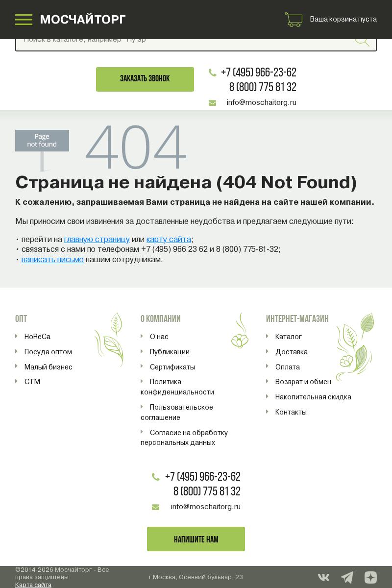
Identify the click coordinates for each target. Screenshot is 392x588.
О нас (159, 337)
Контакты (291, 412)
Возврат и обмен (303, 382)
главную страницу (97, 239)
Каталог (289, 337)
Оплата (288, 367)
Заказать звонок (145, 79)
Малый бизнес (49, 367)
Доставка (292, 352)
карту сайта (169, 239)
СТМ (32, 382)
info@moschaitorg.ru (262, 102)
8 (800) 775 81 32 (263, 88)
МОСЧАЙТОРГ (83, 19)
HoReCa (37, 337)
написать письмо (53, 259)
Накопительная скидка (313, 397)
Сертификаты (172, 367)
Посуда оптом (48, 352)
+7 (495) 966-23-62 (259, 73)
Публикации (170, 352)
